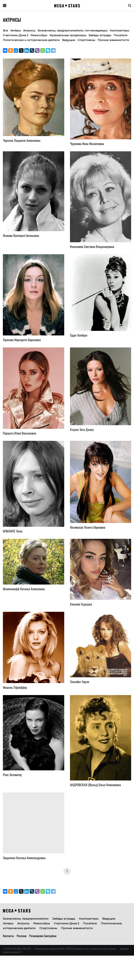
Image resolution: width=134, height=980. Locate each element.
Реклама (22, 936)
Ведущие (69, 40)
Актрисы (23, 923)
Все (5, 30)
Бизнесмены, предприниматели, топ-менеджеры (73, 30)
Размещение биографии (43, 936)
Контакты (8, 936)
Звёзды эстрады (100, 35)
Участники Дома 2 (16, 35)
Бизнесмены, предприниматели (26, 919)
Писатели (121, 35)
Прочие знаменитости (113, 40)
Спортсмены (86, 40)
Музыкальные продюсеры (68, 35)
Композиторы (119, 30)
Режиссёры (39, 35)
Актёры (16, 30)
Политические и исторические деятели (31, 40)
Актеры (8, 923)
